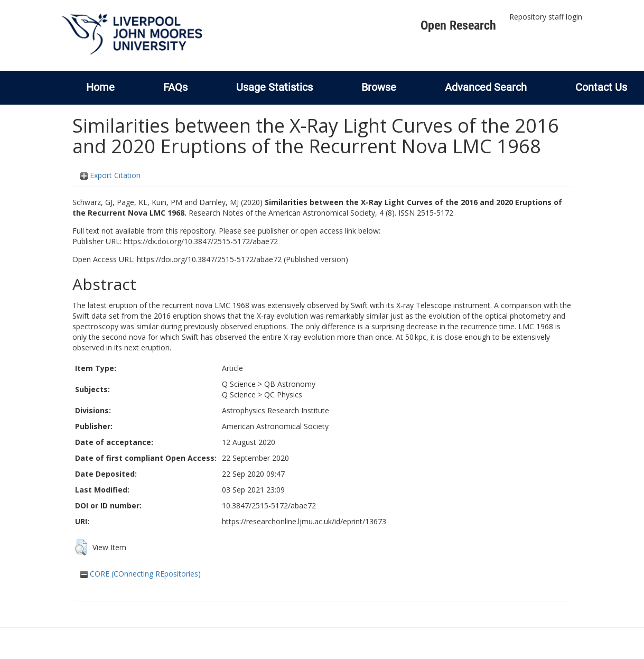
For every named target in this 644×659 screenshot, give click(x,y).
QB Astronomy (290, 384)
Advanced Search (486, 87)
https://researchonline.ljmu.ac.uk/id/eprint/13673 (304, 521)
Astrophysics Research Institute (276, 410)
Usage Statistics (274, 87)
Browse (379, 87)
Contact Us (601, 87)
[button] (81, 547)
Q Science (239, 384)
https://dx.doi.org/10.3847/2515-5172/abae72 (201, 241)
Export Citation (110, 175)
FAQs (175, 87)
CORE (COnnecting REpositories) (141, 574)
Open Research (458, 25)
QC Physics (283, 395)
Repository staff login (546, 17)
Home (100, 87)
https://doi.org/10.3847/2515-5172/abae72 (209, 259)
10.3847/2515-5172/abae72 (269, 505)
